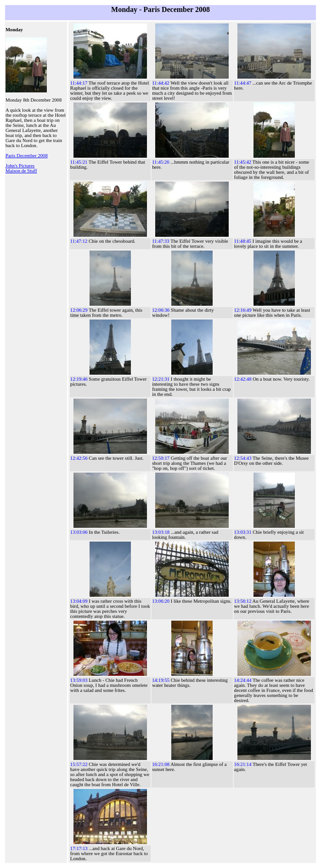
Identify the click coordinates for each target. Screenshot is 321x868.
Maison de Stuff (21, 171)
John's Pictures (20, 166)
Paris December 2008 (27, 156)
